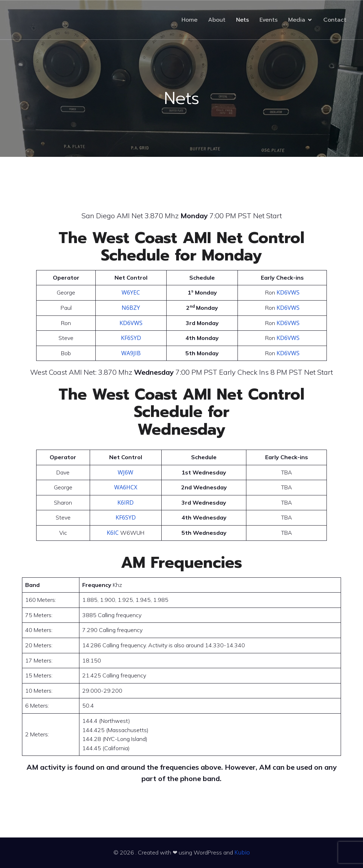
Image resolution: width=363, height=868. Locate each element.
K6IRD (125, 502)
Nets (242, 20)
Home (189, 20)
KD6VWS (288, 292)
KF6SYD (131, 338)
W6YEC (131, 292)
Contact (335, 20)
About (217, 20)
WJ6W (125, 472)
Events (269, 20)
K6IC (113, 533)
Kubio (242, 852)
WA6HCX (126, 487)
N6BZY (131, 308)
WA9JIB (131, 353)
